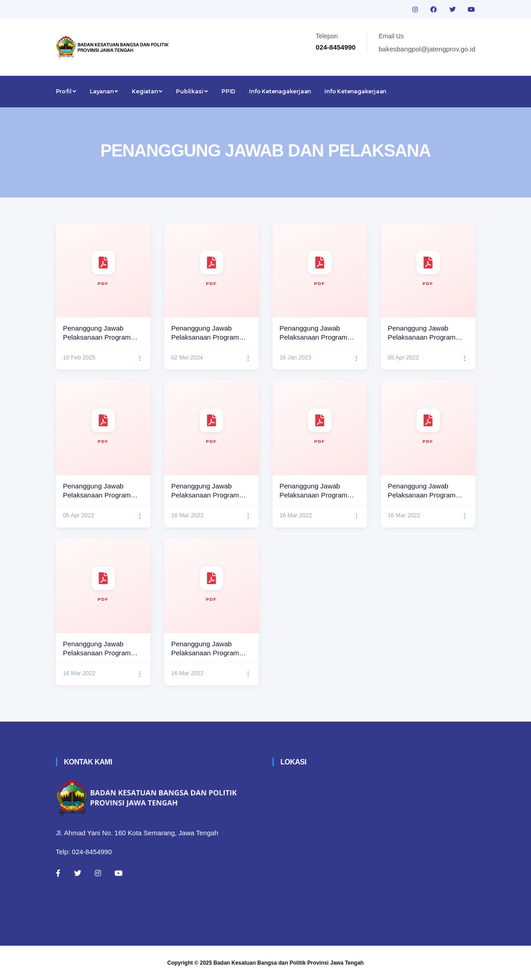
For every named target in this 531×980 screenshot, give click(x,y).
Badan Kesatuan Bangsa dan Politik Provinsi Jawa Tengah (289, 963)
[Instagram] (98, 873)
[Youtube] (119, 873)
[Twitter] (78, 873)
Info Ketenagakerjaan (280, 91)
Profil (66, 91)
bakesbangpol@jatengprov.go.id (427, 49)
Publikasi (192, 91)
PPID (229, 91)
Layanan (104, 91)
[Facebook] (58, 873)
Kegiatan (147, 91)
